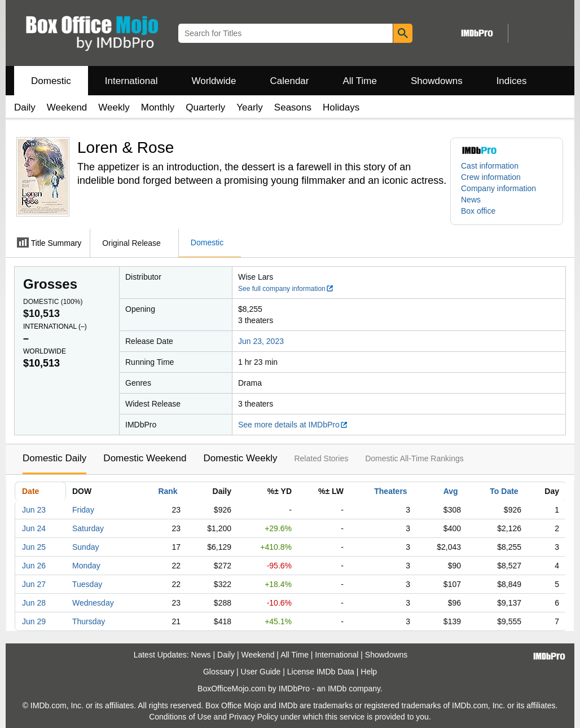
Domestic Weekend (145, 458)
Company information (498, 188)
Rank (168, 491)
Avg (451, 491)
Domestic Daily (54, 458)
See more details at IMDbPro (293, 425)
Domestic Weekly (240, 458)
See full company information (286, 289)
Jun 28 (34, 603)
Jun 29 (34, 621)
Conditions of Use (180, 717)
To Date (504, 491)
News (471, 200)
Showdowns (437, 81)
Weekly (114, 107)
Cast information (490, 166)
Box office (478, 211)
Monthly (158, 107)
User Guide (261, 672)
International (131, 81)
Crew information (491, 177)
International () (55, 327)
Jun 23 (34, 510)
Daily (25, 107)
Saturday (88, 528)
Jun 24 (34, 528)
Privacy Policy (254, 717)
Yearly (250, 107)
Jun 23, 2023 (261, 341)
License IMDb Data (321, 672)
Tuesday (87, 584)
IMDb (337, 689)
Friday (83, 510)
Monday (86, 566)
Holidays (341, 107)
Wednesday (93, 603)
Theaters (390, 491)
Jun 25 (34, 547)
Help (369, 672)
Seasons (293, 107)
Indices (512, 81)
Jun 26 (34, 566)
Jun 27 (34, 584)
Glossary (219, 672)
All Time (360, 81)
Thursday (89, 621)
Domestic (51, 81)
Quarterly (205, 107)
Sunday (85, 547)
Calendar (290, 81)
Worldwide (214, 81)
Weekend (67, 107)
